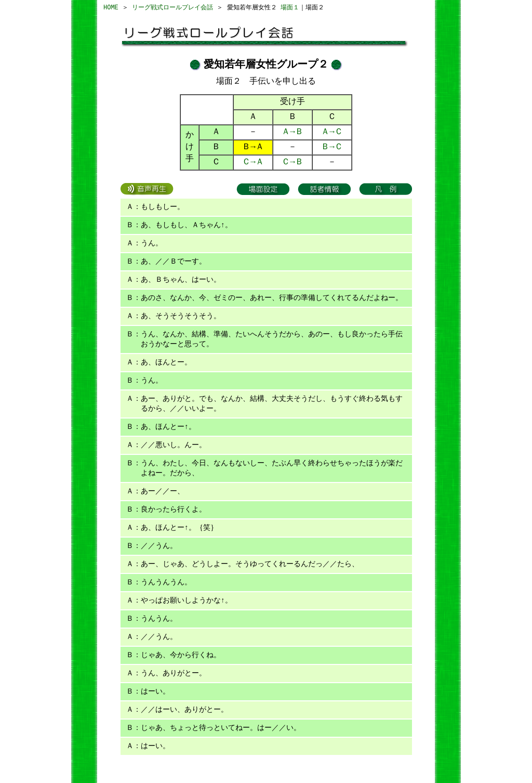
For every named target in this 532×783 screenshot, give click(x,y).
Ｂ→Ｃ (332, 147)
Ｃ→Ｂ (292, 162)
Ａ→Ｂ (292, 132)
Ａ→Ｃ (332, 132)
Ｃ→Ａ (253, 162)
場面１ (290, 8)
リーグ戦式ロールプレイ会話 (172, 8)
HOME (111, 8)
